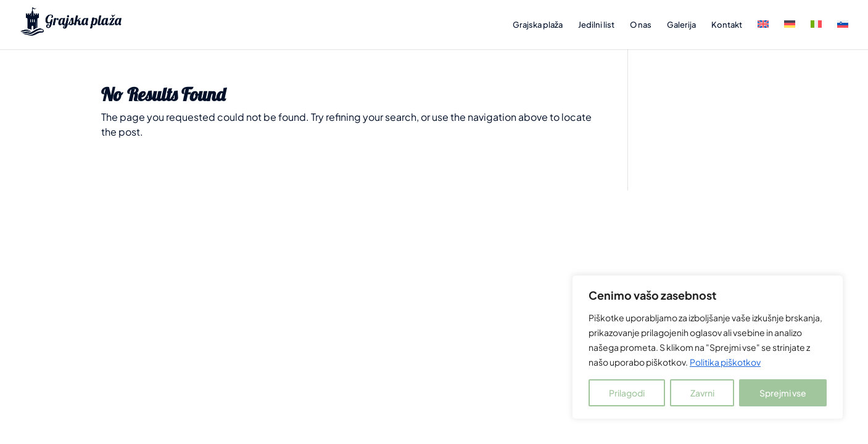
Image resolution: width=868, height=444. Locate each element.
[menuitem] (763, 35)
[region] (708, 347)
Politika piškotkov (725, 362)
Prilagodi (627, 393)
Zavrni (702, 393)
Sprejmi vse (783, 393)
